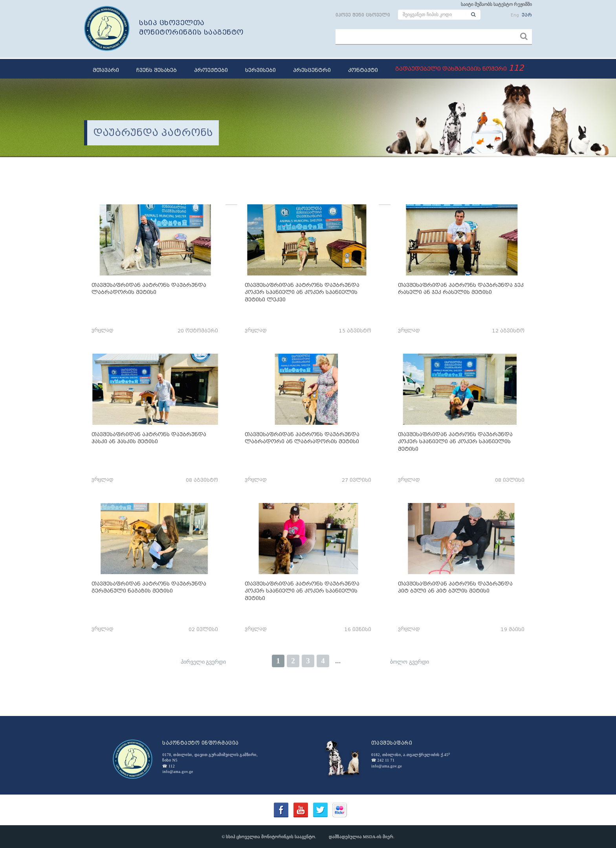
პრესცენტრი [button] (312, 70)
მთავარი (106, 70)
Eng (515, 15)
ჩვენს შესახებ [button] (157, 70)
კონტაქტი (363, 70)
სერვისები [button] (260, 70)
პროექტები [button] (211, 70)
